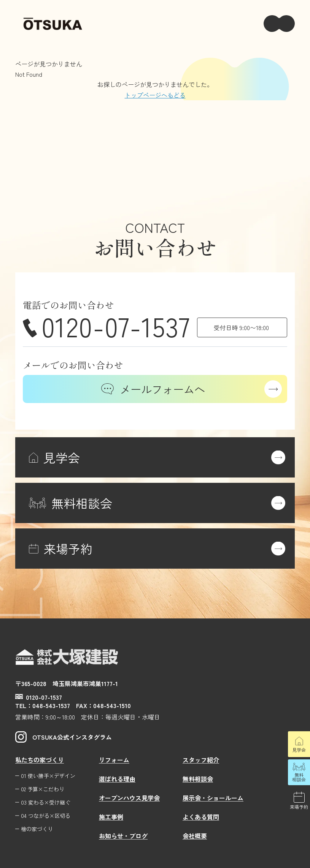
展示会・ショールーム (213, 798)
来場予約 (299, 807)
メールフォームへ (153, 389)
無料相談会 (299, 777)
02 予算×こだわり (43, 789)
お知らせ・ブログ (123, 836)
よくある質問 (201, 817)
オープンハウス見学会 (129, 798)
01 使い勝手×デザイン (48, 776)
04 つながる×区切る (46, 816)
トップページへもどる (155, 95)
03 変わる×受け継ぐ (46, 802)
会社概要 (195, 836)
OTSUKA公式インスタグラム (64, 737)
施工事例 (111, 817)
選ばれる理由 (117, 779)
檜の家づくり (37, 829)
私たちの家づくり (40, 760)
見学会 (299, 750)
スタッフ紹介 (201, 760)
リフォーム (114, 760)
